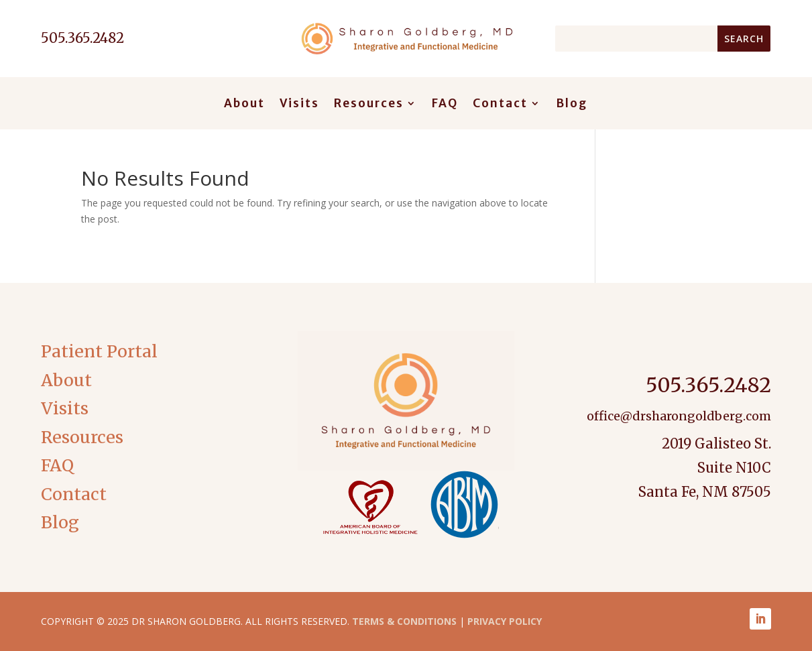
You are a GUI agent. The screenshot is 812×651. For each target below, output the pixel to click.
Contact (500, 105)
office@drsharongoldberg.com (679, 416)
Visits (299, 105)
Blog (572, 105)
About (244, 105)
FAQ (445, 105)
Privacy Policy (505, 621)
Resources (369, 105)
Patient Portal (99, 351)
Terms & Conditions (404, 621)
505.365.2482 (708, 385)
